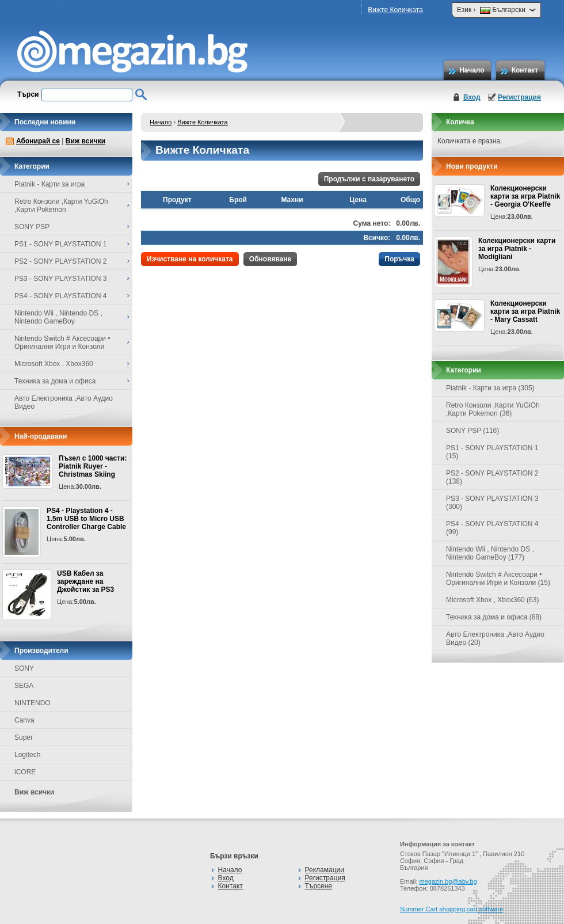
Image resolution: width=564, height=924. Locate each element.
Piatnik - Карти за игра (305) (490, 388)
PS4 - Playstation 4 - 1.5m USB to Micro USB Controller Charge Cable (86, 519)
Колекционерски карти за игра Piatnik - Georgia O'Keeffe (525, 196)
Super (24, 737)
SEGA (24, 686)
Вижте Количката (395, 10)
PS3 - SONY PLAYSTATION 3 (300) (492, 503)
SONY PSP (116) (472, 431)
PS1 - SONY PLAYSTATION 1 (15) (492, 452)
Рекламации (325, 870)
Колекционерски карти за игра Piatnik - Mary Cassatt (525, 311)
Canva (24, 720)
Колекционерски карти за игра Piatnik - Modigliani (517, 249)
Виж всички (85, 141)
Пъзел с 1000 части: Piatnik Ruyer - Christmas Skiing (93, 466)
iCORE (25, 772)
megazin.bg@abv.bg (448, 881)
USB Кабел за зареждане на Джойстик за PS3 (85, 581)
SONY (24, 668)
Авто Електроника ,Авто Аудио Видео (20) (495, 638)
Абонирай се (38, 141)
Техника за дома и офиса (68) (494, 617)
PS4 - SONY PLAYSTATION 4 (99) (492, 528)
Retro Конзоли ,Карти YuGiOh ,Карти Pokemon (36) (493, 409)
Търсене (319, 886)
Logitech (27, 755)
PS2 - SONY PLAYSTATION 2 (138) (492, 477)
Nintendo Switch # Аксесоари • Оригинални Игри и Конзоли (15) (498, 579)
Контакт (525, 70)
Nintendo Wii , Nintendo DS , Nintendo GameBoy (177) (490, 553)
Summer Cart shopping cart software (451, 909)
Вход (472, 97)
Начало (472, 70)
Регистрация (519, 97)
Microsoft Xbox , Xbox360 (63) (492, 600)
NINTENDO (33, 703)
